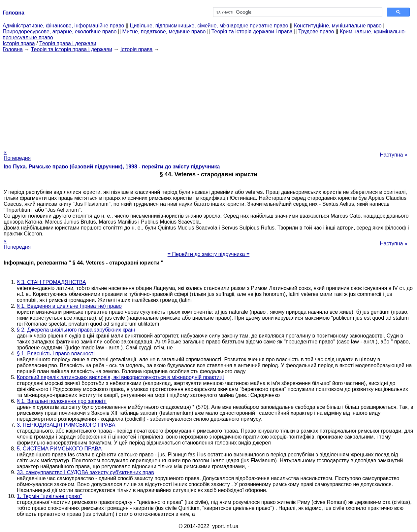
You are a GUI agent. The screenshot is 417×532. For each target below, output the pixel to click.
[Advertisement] (208, 99)
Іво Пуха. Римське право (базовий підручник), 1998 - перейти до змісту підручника (112, 167)
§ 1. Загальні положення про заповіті (62, 401)
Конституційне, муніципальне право (338, 26)
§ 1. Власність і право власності (56, 354)
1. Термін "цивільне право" (49, 496)
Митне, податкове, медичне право (164, 32)
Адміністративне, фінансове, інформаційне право (63, 26)
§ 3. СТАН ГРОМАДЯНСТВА (51, 282)
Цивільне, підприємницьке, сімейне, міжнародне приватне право (209, 26)
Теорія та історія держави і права (252, 32)
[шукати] (297, 12)
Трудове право (316, 32)
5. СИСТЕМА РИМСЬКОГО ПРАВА (59, 449)
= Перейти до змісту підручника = (209, 254)
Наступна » (394, 155)
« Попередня (17, 155)
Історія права (19, 43)
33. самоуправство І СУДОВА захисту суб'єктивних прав (85, 472)
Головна (13, 49)
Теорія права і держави (68, 43)
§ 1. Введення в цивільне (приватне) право (69, 306)
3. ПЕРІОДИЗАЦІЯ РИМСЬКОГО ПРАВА (66, 425)
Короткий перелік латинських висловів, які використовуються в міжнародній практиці (120, 377)
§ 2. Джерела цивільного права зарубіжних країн (76, 330)
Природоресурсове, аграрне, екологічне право (60, 32)
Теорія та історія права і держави (72, 49)
